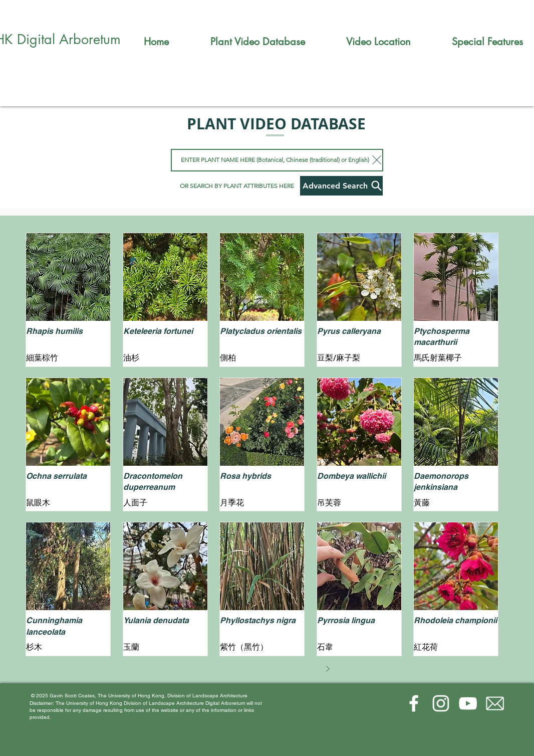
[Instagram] (441, 703)
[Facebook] (414, 703)
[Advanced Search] (341, 186)
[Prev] (185, 669)
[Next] (328, 669)
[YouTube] (468, 703)
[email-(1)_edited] (495, 703)
